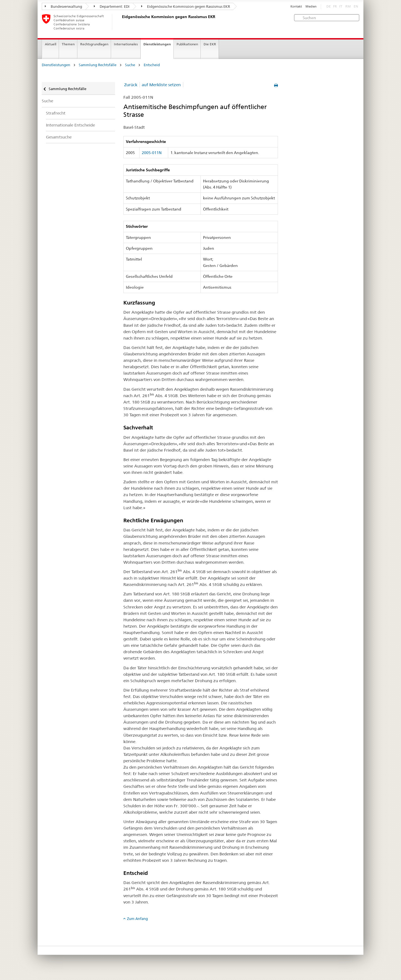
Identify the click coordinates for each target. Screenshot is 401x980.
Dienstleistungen (157, 44)
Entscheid (152, 65)
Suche (130, 65)
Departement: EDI (112, 6)
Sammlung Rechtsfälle (98, 65)
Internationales (126, 44)
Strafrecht (56, 113)
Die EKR (210, 44)
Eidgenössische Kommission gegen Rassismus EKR (186, 6)
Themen (68, 44)
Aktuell (51, 44)
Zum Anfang (137, 919)
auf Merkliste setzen (161, 85)
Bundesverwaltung (63, 6)
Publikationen (187, 44)
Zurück (131, 85)
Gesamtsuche (59, 137)
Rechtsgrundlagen (94, 44)
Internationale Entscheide (70, 125)
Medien (311, 7)
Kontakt (296, 7)
